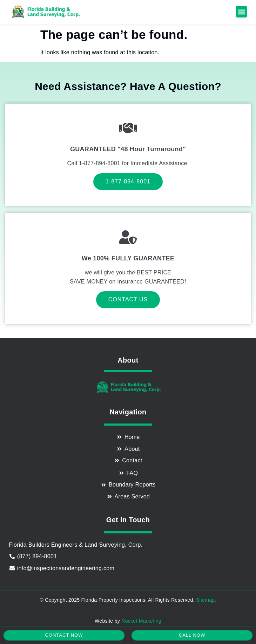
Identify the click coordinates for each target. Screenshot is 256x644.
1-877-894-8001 (128, 181)
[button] (241, 12)
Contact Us (128, 299)
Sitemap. (206, 600)
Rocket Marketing (141, 621)
